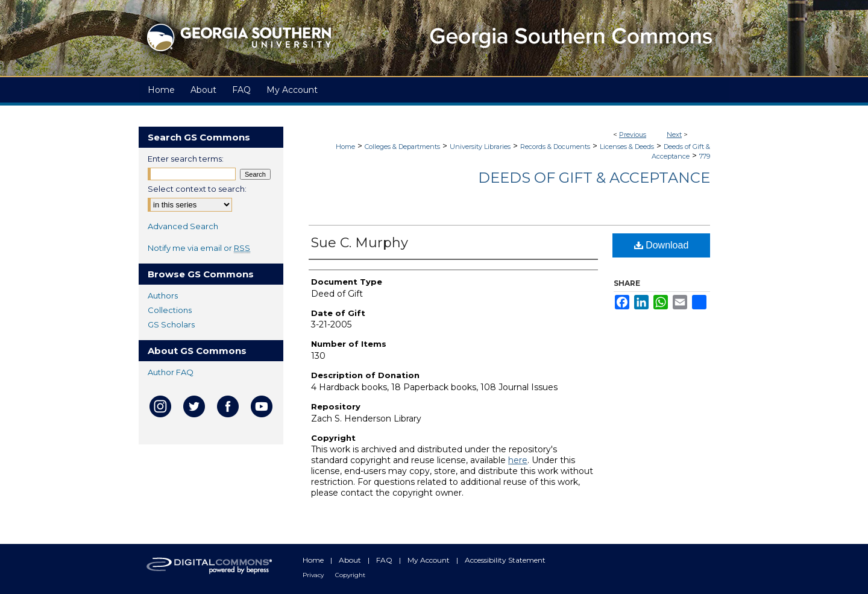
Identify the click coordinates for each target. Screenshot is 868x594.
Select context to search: (197, 189)
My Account (429, 560)
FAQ (385, 560)
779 (705, 156)
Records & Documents (555, 147)
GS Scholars (171, 324)
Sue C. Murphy (360, 243)
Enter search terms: (186, 159)
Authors (163, 295)
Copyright (350, 575)
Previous (633, 134)
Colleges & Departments (402, 147)
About (351, 560)
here (518, 460)
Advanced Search (183, 226)
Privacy (314, 575)
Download (662, 245)
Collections (170, 310)
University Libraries (480, 147)
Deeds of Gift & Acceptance (594, 178)
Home (345, 147)
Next (674, 134)
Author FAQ (171, 372)
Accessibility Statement (505, 560)
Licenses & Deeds (627, 147)
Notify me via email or (199, 248)
